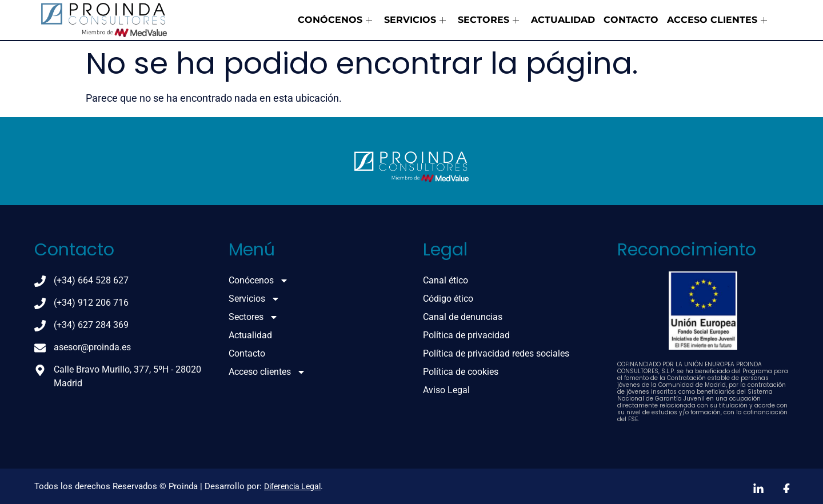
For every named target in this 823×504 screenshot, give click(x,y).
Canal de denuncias (463, 317)
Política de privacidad (466, 335)
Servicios (415, 20)
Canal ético (446, 280)
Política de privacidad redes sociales (496, 353)
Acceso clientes (717, 20)
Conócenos (335, 20)
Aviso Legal (446, 390)
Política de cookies (461, 372)
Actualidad (563, 20)
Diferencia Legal (292, 486)
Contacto (631, 20)
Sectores (488, 20)
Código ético (448, 299)
